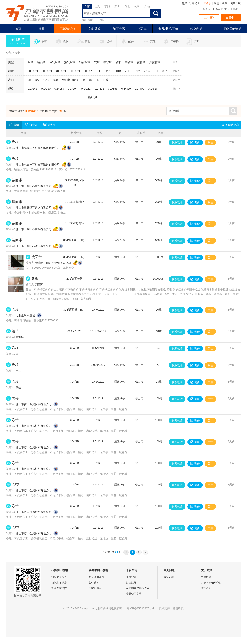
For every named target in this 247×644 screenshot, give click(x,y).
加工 (117, 6)
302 (165, 71)
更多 (176, 62)
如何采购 (94, 583)
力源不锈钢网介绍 (211, 583)
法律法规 (131, 583)
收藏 (225, 3)
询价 (195, 142)
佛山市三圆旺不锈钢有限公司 (33, 186)
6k (90, 80)
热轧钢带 (70, 62)
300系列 (47, 71)
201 (108, 71)
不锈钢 (101, 20)
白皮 (106, 80)
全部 (87, 6)
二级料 (171, 41)
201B (118, 71)
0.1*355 (113, 89)
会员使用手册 (134, 594)
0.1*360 (126, 89)
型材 (105, 41)
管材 (84, 41)
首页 (18, 29)
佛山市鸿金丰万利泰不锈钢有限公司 (38, 148)
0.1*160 (46, 89)
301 (156, 71)
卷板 (15, 142)
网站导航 (235, 3)
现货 (97, 6)
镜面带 (41, 62)
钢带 (31, 62)
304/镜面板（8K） (74, 240)
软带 (97, 62)
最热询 (50, 125)
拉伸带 (141, 62)
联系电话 (177, 142)
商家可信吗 (95, 588)
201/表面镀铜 (75, 279)
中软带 (108, 62)
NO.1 (46, 80)
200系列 (33, 71)
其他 (149, 41)
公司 (137, 6)
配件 (127, 41)
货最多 (31, 125)
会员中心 (231, 18)
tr (84, 80)
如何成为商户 (59, 577)
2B (29, 80)
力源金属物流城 (25, 315)
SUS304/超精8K (75, 202)
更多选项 (94, 97)
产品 (147, 6)
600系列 (75, 71)
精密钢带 (85, 62)
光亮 (56, 80)
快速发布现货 (59, 588)
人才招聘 (209, 18)
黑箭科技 (178, 608)
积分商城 (196, 29)
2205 (147, 71)
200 (100, 71)
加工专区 (119, 29)
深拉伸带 (155, 62)
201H (128, 71)
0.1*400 (139, 89)
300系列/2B (74, 331)
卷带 (40, 41)
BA (37, 80)
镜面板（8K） (71, 80)
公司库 (142, 29)
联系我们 (206, 588)
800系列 (89, 71)
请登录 (207, 3)
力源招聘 (206, 577)
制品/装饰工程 (168, 29)
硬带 (118, 62)
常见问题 (169, 577)
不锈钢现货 (68, 29)
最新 (14, 125)
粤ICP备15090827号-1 (140, 608)
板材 (62, 41)
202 (138, 71)
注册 (217, 3)
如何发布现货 (59, 583)
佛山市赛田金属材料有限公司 (33, 404)
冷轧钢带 (55, 62)
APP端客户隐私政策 (138, 588)
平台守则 (131, 577)
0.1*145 (33, 89)
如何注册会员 (96, 577)
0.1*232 (86, 89)
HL (97, 80)
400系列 (61, 71)
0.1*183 (59, 89)
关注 (210, 142)
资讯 (127, 6)
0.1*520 (153, 89)
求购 (107, 6)
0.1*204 (72, 89)
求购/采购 (94, 29)
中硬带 (129, 62)
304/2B (74, 142)
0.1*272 (99, 89)
